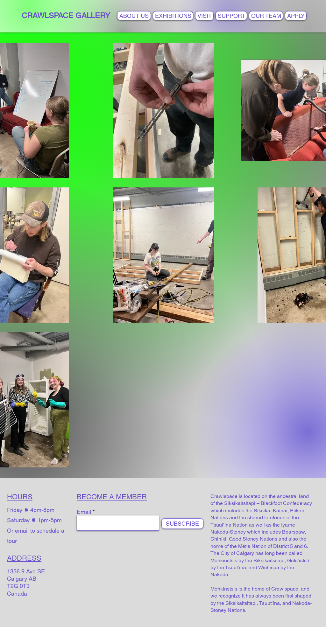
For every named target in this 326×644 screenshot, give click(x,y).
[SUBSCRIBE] (182, 524)
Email (84, 512)
